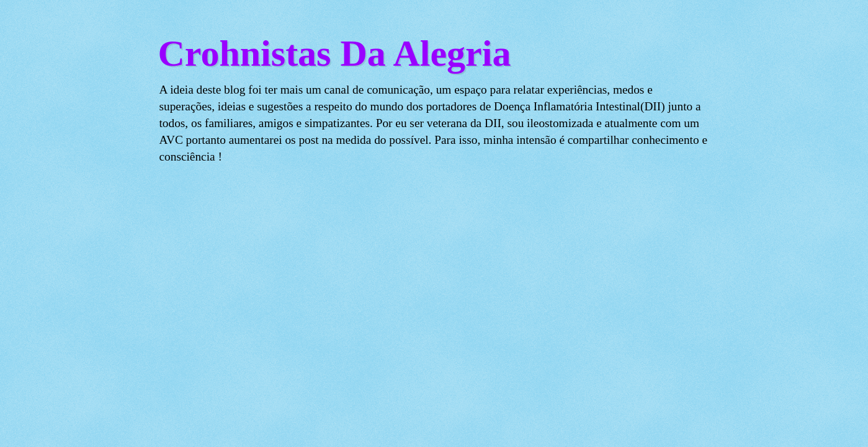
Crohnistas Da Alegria (335, 53)
